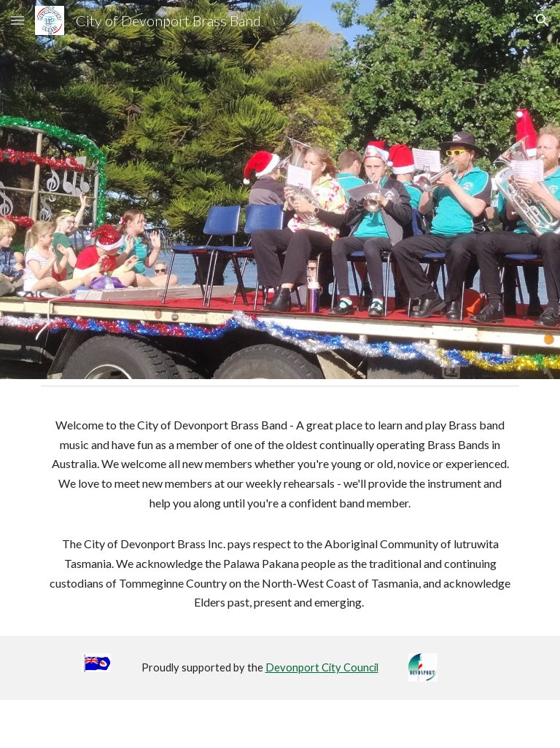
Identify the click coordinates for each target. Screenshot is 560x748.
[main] (280, 514)
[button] (17, 20)
